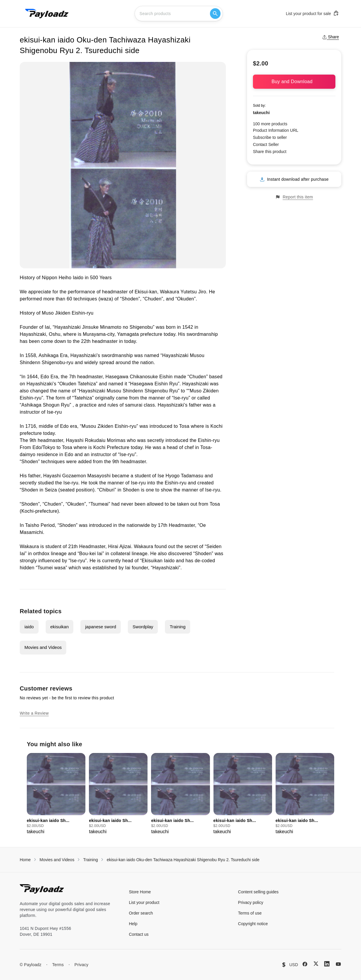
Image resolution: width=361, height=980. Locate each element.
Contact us (139, 934)
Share (331, 37)
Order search (141, 913)
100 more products (270, 124)
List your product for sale (312, 13)
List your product (144, 902)
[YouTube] (338, 964)
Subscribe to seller (270, 137)
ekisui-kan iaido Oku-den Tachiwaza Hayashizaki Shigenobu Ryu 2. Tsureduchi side (183, 860)
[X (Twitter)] (316, 964)
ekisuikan (60, 627)
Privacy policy (251, 902)
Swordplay (143, 627)
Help (133, 924)
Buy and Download (294, 82)
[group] (56, 794)
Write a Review (34, 713)
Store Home (140, 892)
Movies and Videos (43, 647)
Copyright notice (253, 924)
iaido (29, 627)
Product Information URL (276, 130)
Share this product (270, 152)
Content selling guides (258, 892)
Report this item (294, 197)
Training (178, 627)
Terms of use (250, 913)
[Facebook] (305, 964)
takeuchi (261, 113)
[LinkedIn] (327, 964)
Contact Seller (266, 144)
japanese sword (101, 627)
